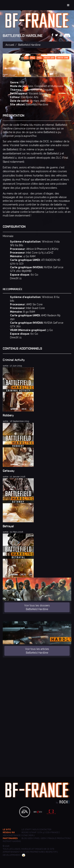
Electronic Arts (30, 97)
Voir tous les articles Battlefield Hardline (37, 651)
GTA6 (25, 835)
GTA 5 (41, 832)
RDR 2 (32, 835)
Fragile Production (59, 838)
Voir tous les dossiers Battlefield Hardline (37, 607)
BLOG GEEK (27, 838)
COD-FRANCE (52, 832)
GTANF (33, 832)
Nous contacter (42, 829)
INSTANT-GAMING (12, 841)
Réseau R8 (9, 832)
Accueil (10, 45)
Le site (7, 829)
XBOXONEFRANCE (12, 835)
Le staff (26, 829)
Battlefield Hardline (37, 104)
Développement (14, 855)
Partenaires (10, 838)
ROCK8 (25, 832)
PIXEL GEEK (40, 838)
